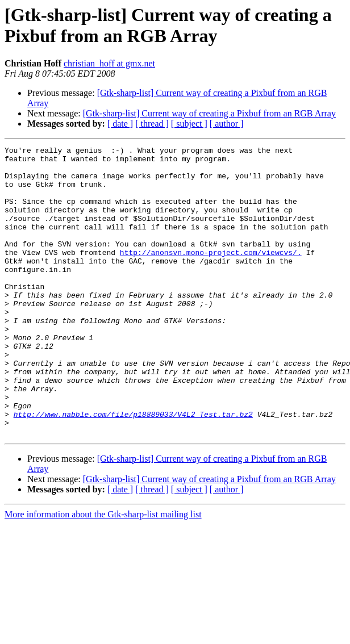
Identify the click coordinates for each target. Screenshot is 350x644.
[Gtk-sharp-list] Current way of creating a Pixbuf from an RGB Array (209, 113)
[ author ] (227, 124)
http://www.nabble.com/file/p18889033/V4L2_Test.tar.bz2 (133, 469)
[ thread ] (152, 124)
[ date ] (120, 124)
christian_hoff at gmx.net (109, 63)
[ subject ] (189, 124)
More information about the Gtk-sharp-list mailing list (103, 572)
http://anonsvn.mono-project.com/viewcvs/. (211, 274)
